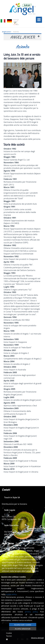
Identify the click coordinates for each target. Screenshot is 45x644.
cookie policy (11, 594)
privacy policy (31, 612)
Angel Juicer (6, 32)
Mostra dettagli (37, 638)
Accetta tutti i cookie (23, 625)
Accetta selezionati (23, 629)
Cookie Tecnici (9, 634)
